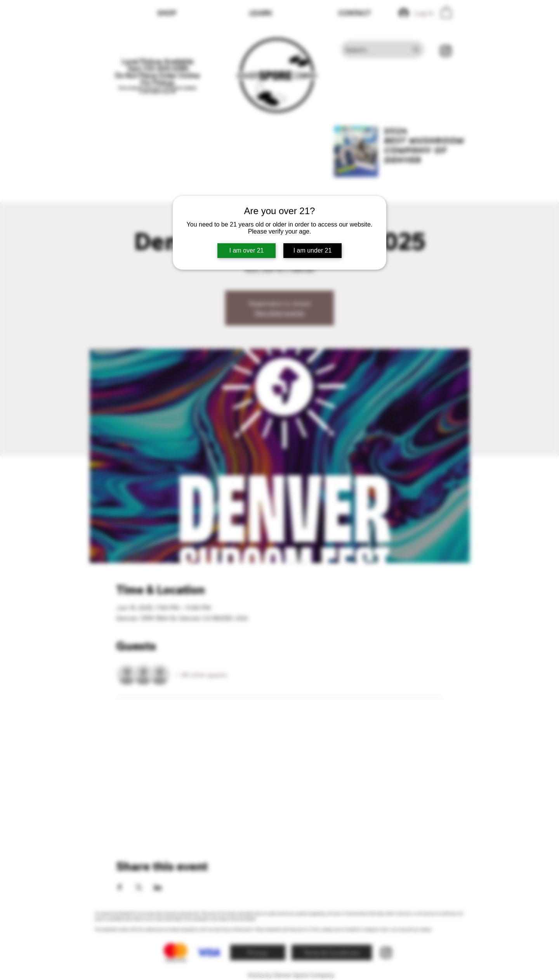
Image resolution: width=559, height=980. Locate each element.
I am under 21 (313, 250)
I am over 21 (247, 250)
